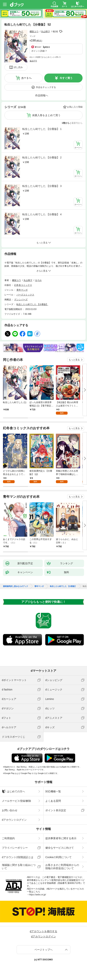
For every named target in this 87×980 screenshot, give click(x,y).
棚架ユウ (34, 31)
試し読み (18, 67)
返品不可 (33, 61)
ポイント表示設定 (56, 810)
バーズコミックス (25, 295)
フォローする (61, 31)
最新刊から (77, 123)
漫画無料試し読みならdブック (16, 586)
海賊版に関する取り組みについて (19, 867)
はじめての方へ (13, 791)
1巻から (66, 123)
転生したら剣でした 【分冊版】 (32, 304)
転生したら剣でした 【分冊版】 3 (42, 186)
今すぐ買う (66, 78)
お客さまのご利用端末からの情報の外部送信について (62, 867)
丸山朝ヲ (46, 31)
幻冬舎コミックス (23, 285)
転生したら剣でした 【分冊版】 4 (42, 214)
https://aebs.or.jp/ (37, 895)
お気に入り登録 (75, 107)
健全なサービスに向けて (60, 848)
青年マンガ (22, 290)
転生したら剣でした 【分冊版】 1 (42, 129)
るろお (38, 280)
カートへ (26, 78)
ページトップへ (43, 950)
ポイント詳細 (38, 51)
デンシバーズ (21, 300)
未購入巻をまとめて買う (46, 115)
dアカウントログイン (14, 820)
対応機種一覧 (53, 791)
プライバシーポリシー (15, 848)
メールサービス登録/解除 (16, 801)
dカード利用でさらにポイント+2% (44, 57)
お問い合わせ (10, 810)
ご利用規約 (8, 838)
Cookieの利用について (58, 857)
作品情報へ (42, 95)
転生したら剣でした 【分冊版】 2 (42, 157)
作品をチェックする (46, 87)
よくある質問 (53, 801)
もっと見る (74, 360)
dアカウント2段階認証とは (18, 857)
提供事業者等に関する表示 (61, 838)
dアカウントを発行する (43, 931)
